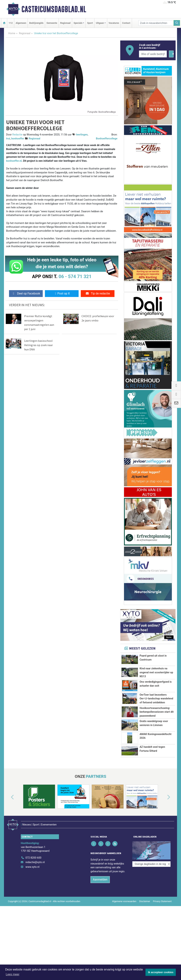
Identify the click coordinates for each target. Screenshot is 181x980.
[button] (8, 831)
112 (11, 23)
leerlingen (82, 135)
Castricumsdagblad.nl (54, 9)
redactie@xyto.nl (35, 891)
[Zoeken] (177, 23)
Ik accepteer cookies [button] (161, 972)
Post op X (62, 293)
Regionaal (65, 23)
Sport (90, 23)
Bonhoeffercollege (107, 139)
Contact (126, 23)
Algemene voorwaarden (124, 930)
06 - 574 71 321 (75, 276)
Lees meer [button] (13, 974)
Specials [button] (78, 23)
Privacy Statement (162, 930)
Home (12, 33)
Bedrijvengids (36, 23)
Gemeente (52, 23)
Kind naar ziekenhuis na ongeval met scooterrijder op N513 (156, 672)
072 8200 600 (33, 887)
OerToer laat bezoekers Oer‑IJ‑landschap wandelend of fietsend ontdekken (156, 699)
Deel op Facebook (26, 293)
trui (8, 139)
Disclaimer (145, 930)
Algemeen (21, 23)
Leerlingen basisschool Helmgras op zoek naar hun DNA (38, 345)
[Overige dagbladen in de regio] (151, 879)
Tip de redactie (98, 293)
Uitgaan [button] (100, 23)
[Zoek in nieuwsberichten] (156, 23)
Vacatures (114, 23)
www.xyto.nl (32, 896)
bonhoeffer (18, 139)
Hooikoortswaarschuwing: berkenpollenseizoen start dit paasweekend (157, 712)
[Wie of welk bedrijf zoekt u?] (153, 54)
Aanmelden (100, 908)
